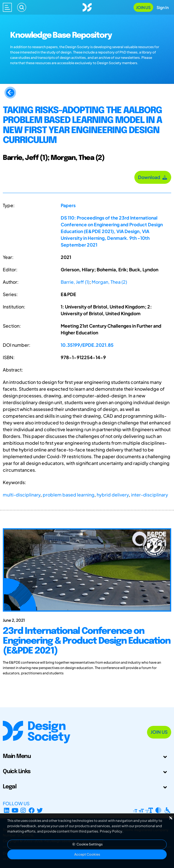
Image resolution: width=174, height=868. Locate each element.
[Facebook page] (32, 810)
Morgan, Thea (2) (109, 282)
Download (153, 177)
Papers (68, 205)
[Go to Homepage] (87, 7)
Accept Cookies (87, 854)
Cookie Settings (87, 844)
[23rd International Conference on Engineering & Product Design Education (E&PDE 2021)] (87, 649)
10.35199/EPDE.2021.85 (87, 345)
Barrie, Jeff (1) (75, 282)
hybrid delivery (113, 495)
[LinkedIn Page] (7, 810)
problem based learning (69, 495)
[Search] (22, 7)
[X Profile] (40, 810)
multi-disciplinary (22, 495)
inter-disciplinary (150, 495)
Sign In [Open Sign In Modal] (163, 7)
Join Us (143, 7)
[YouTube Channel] (15, 810)
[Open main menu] (7, 7)
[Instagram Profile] (23, 810)
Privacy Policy (111, 831)
